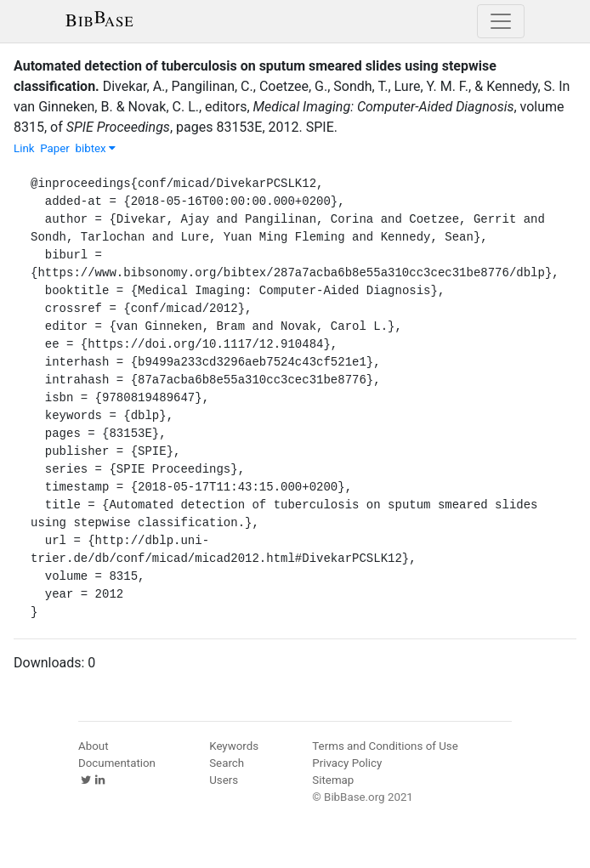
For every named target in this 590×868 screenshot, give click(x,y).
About (94, 746)
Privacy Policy (347, 763)
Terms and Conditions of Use (385, 746)
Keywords (234, 746)
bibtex (95, 148)
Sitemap (333, 780)
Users (224, 780)
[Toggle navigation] (501, 21)
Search (227, 763)
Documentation (117, 763)
